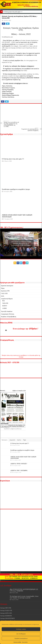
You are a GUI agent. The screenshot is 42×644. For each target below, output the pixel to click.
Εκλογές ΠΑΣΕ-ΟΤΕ (6, 611)
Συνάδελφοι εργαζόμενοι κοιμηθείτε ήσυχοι (16, 189)
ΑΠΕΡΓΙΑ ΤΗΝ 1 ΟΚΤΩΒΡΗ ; (19, 470)
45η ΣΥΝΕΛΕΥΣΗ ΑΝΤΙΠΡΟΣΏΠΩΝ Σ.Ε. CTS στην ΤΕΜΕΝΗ (24, 590)
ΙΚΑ (3, 301)
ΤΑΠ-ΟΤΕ (5, 303)
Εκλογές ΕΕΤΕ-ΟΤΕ (6, 613)
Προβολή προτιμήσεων (21, 638)
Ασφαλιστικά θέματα (7, 299)
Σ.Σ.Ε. (3, 296)
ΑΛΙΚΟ (4, 308)
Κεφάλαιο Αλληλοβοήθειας (9, 317)
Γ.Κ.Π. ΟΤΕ (4, 293)
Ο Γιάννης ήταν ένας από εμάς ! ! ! (13, 12)
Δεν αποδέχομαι (21, 634)
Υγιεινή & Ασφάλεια (7, 311)
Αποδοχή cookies (21, 629)
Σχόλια (19, 440)
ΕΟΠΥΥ (5, 306)
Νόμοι (3, 288)
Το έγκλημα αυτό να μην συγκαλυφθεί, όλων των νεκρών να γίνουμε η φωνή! (24, 597)
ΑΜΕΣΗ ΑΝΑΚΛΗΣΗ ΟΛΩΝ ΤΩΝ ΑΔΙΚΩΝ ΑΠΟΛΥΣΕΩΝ (23, 458)
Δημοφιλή (12, 440)
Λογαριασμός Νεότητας (8, 314)
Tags (24, 440)
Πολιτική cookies (17, 642)
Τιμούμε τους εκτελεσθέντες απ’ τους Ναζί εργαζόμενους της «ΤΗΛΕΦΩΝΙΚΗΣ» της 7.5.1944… (12, 124)
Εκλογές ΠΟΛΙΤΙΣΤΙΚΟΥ (8, 618)
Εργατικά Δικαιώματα (7, 286)
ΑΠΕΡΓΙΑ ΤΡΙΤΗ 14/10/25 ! (19, 464)
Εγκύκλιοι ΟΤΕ (5, 291)
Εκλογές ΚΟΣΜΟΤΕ (6, 616)
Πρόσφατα (4, 440)
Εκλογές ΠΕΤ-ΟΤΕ (6, 608)
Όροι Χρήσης (25, 642)
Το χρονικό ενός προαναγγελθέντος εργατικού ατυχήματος (30, 129)
